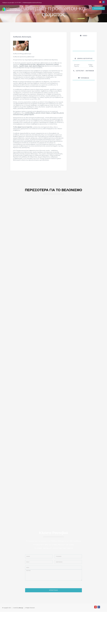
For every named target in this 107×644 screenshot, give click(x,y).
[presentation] (53, 585)
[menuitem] (48, 8)
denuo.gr (21, 608)
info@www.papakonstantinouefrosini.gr (32, 3)
